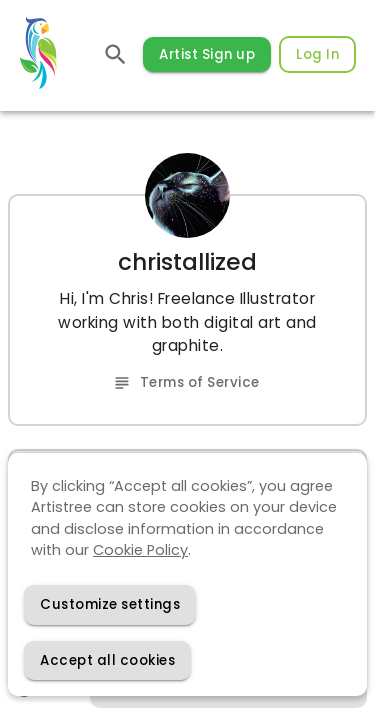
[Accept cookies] (107, 660)
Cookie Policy (140, 550)
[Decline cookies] (110, 604)
